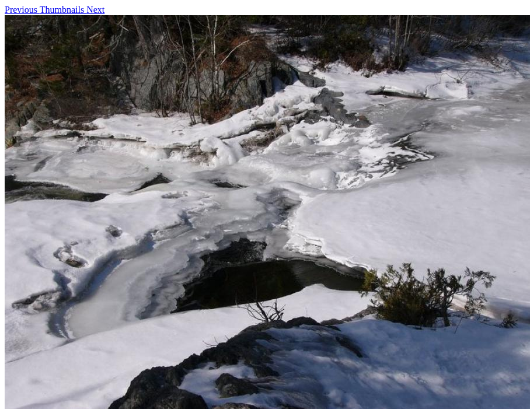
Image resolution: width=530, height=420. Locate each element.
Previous (22, 10)
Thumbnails (63, 10)
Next (95, 10)
